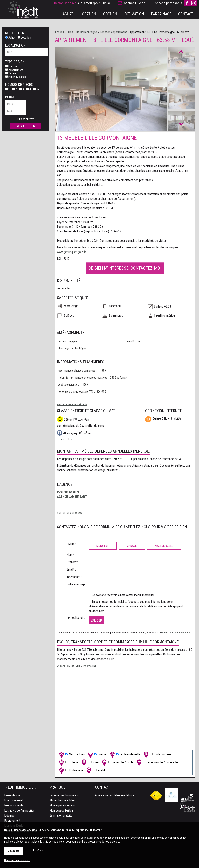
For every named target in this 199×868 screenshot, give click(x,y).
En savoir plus (64, 439)
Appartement (14, 70)
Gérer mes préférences (17, 860)
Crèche (97, 755)
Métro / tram (71, 755)
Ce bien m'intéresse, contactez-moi (125, 268)
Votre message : (77, 585)
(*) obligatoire (77, 618)
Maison (11, 66)
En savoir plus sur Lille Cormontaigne (77, 666)
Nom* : (71, 555)
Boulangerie (71, 771)
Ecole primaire (157, 755)
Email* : (71, 570)
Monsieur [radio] (103, 546)
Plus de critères (26, 119)
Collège (68, 763)
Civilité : (71, 544)
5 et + (38, 89)
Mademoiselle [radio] (164, 546)
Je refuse (38, 851)
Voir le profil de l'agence (70, 513)
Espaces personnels (168, 3)
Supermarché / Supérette (157, 763)
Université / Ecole (117, 763)
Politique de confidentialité (176, 633)
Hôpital (95, 771)
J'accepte (14, 851)
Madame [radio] (132, 546)
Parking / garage (16, 77)
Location (24, 38)
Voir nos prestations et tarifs (72, 405)
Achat (10, 38)
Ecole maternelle (125, 755)
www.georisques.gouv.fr (71, 252)
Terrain (10, 73)
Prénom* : (73, 563)
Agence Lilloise (134, 3)
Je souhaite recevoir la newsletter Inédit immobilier (123, 596)
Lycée (90, 763)
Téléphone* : (74, 577)
